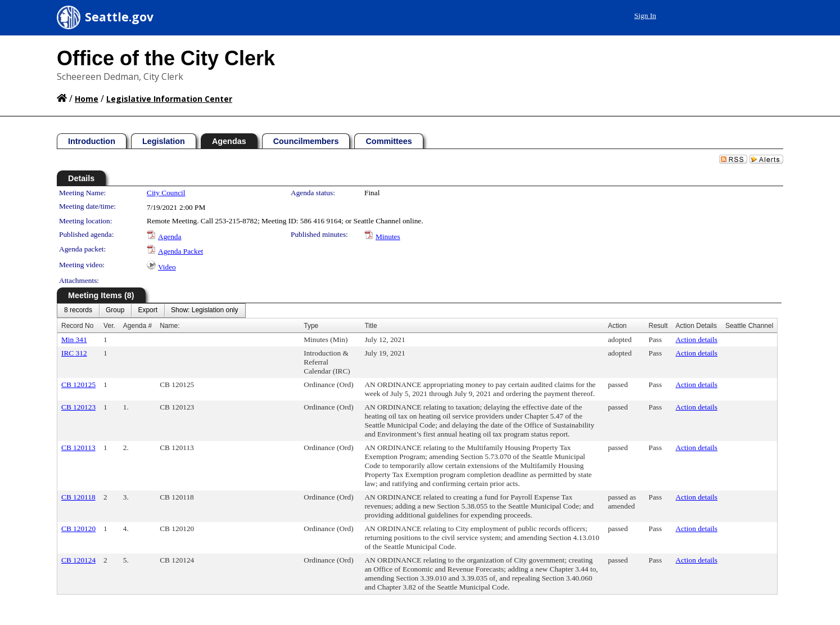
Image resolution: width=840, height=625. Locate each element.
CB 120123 (78, 407)
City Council (166, 193)
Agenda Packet (180, 251)
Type (311, 326)
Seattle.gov (119, 17)
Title (371, 326)
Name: (170, 326)
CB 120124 (78, 560)
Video (167, 267)
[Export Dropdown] (148, 311)
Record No (77, 326)
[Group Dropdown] (115, 311)
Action (617, 326)
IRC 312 (74, 353)
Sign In (645, 15)
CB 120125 (78, 385)
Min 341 (74, 340)
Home (87, 99)
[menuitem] (78, 311)
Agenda (170, 237)
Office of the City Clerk (166, 58)
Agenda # (137, 326)
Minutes (388, 237)
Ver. (109, 326)
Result (658, 326)
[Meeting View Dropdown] (204, 311)
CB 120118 (78, 497)
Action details (697, 340)
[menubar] (151, 311)
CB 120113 (78, 448)
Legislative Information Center (169, 99)
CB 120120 (78, 529)
